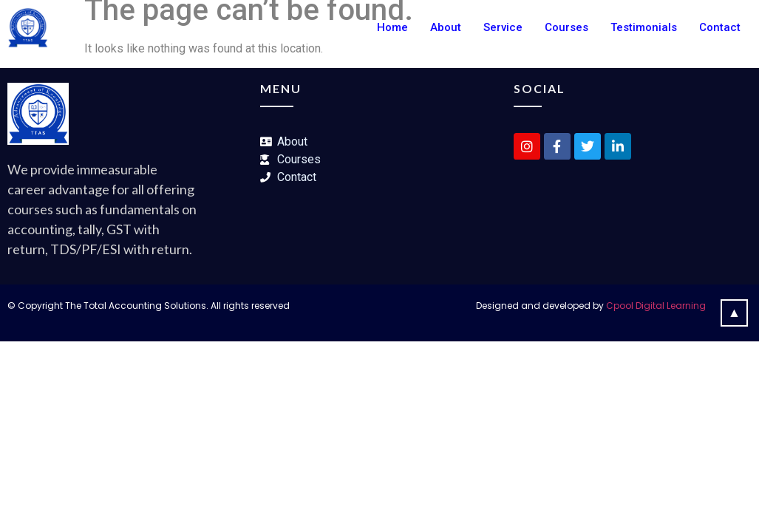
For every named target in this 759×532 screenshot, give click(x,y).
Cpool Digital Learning (656, 306)
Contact (720, 27)
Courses (566, 27)
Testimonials (644, 27)
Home (392, 27)
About (446, 27)
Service (503, 27)
